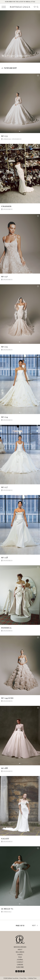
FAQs (20, 957)
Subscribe (20, 967)
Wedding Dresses (20, 947)
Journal (20, 960)
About (20, 950)
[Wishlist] (35, 7)
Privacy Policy (23, 978)
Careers (20, 965)
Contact (20, 962)
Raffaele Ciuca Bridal (13, 978)
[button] (19, 131)
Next (35, 926)
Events (20, 955)
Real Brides (20, 952)
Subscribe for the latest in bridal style (20, 2)
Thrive (35, 978)
